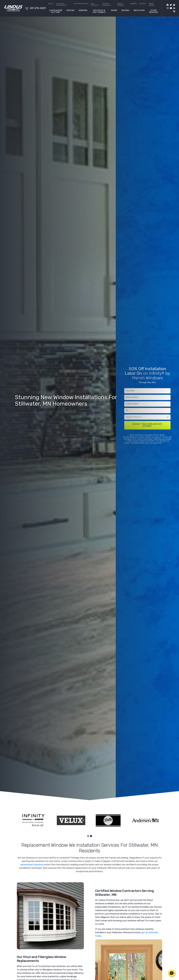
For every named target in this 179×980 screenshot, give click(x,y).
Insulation (139, 10)
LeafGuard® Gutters (56, 11)
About (51, 4)
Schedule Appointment (61, 4)
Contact (143, 4)
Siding (114, 10)
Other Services (153, 11)
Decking (125, 10)
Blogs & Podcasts (107, 4)
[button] (172, 973)
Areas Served (152, 4)
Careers (133, 4)
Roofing (70, 10)
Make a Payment (121, 4)
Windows (83, 10)
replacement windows (32, 865)
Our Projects (95, 4)
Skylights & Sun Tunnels (99, 11)
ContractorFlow (81, 4)
